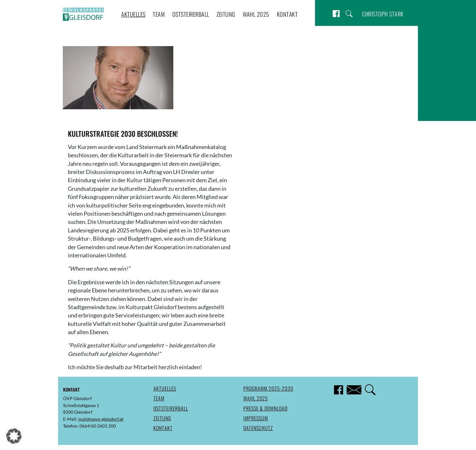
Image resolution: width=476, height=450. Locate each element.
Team (159, 14)
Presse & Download (265, 408)
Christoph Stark (383, 14)
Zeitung (226, 14)
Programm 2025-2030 (268, 388)
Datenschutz (258, 428)
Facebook (336, 14)
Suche (349, 14)
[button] (14, 436)
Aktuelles (133, 14)
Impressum (256, 418)
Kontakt (287, 14)
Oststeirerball (191, 14)
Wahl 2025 (256, 14)
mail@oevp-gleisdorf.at (101, 419)
